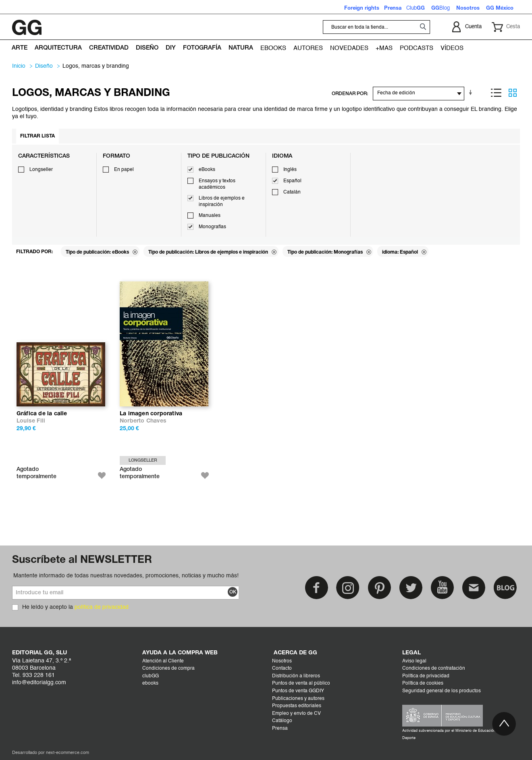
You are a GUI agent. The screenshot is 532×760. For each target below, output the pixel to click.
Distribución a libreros (296, 676)
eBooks (207, 170)
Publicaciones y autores (298, 699)
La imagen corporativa (151, 414)
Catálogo (282, 721)
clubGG (151, 676)
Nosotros (282, 661)
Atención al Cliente (163, 661)
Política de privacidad (426, 676)
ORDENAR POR (349, 94)
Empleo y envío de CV (296, 714)
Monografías (212, 227)
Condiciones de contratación (434, 668)
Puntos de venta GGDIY (298, 691)
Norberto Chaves (143, 421)
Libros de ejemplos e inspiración (222, 202)
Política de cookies (423, 683)
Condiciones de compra (168, 668)
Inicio (19, 66)
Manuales (210, 216)
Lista (496, 93)
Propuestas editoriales (297, 706)
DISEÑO (44, 66)
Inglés (290, 170)
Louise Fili (31, 421)
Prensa (280, 729)
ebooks (150, 683)
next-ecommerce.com (68, 753)
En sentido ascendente (472, 93)
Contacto (282, 668)
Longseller (41, 170)
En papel (124, 170)
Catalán (292, 192)
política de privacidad (102, 607)
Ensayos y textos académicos (217, 184)
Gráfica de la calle (42, 414)
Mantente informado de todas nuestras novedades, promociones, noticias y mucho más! (126, 576)
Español (292, 181)
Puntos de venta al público (301, 683)
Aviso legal (414, 661)
